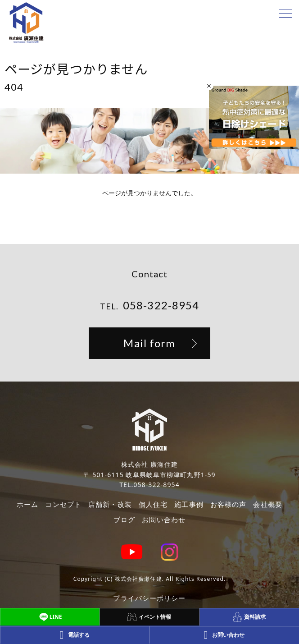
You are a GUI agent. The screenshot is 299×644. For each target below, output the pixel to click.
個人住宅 (153, 504)
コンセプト (63, 504)
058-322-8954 (161, 305)
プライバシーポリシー (149, 598)
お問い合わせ (164, 520)
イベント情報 (149, 617)
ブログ (124, 520)
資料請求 (249, 617)
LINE (50, 617)
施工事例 (189, 504)
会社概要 (267, 504)
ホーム (27, 504)
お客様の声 (229, 504)
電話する (75, 635)
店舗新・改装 (110, 504)
